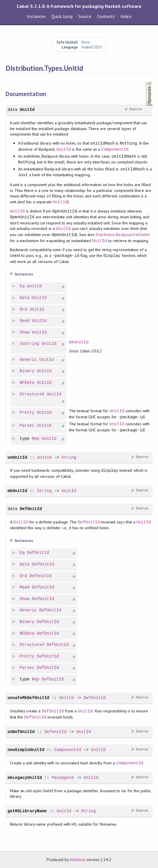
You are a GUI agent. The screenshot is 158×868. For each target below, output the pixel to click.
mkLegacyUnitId (25, 778)
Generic (29, 360)
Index (126, 16)
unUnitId (17, 457)
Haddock (77, 860)
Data (25, 298)
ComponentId (115, 149)
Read (25, 321)
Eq (23, 286)
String (69, 457)
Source (85, 16)
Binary (27, 371)
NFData (27, 383)
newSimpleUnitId (26, 750)
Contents (106, 16)
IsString (30, 344)
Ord (24, 310)
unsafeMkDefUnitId (28, 698)
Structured (32, 394)
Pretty (27, 413)
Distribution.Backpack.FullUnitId (123, 235)
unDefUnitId (21, 732)
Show (25, 333)
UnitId (27, 110)
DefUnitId (31, 509)
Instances (36, 16)
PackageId (63, 778)
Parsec (27, 426)
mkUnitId (79, 342)
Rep (36, 439)
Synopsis (145, 81)
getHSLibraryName (27, 811)
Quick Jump (62, 16)
